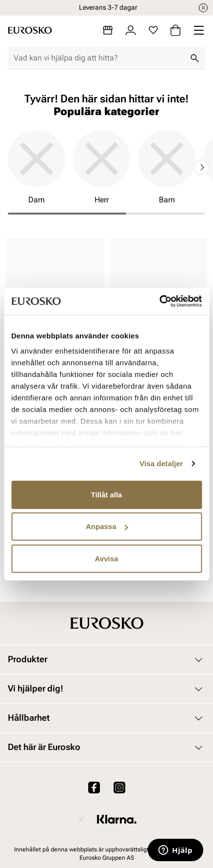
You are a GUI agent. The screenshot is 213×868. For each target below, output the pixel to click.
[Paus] (203, 8)
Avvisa (107, 558)
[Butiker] (108, 30)
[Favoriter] (153, 30)
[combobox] (99, 58)
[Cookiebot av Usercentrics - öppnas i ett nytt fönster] (159, 301)
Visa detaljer (161, 464)
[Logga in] (131, 30)
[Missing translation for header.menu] (199, 30)
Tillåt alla (107, 494)
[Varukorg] (175, 30)
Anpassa (107, 526)
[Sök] (194, 58)
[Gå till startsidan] (30, 30)
